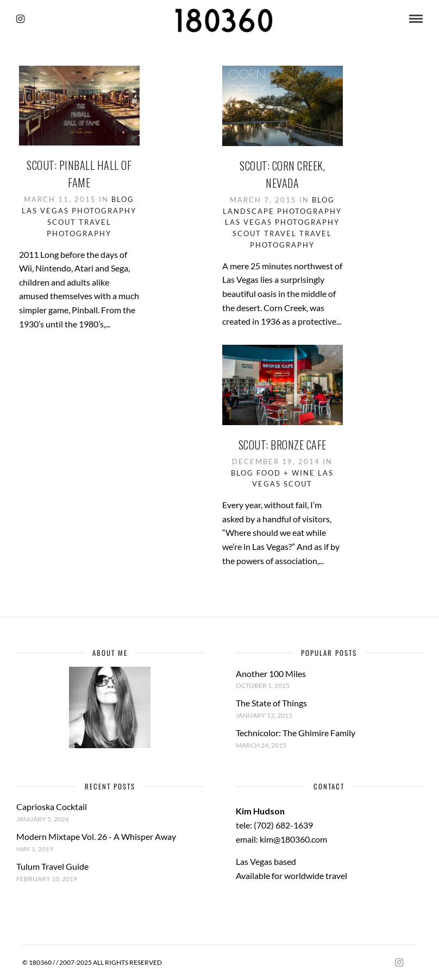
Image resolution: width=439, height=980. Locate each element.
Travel (280, 233)
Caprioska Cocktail (52, 807)
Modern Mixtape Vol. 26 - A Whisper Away (96, 836)
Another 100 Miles (271, 674)
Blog (123, 199)
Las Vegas (45, 211)
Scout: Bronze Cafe (283, 445)
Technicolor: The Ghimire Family (296, 733)
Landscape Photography (282, 211)
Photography (104, 211)
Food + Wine (286, 473)
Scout (62, 222)
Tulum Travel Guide (52, 866)
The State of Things (271, 703)
